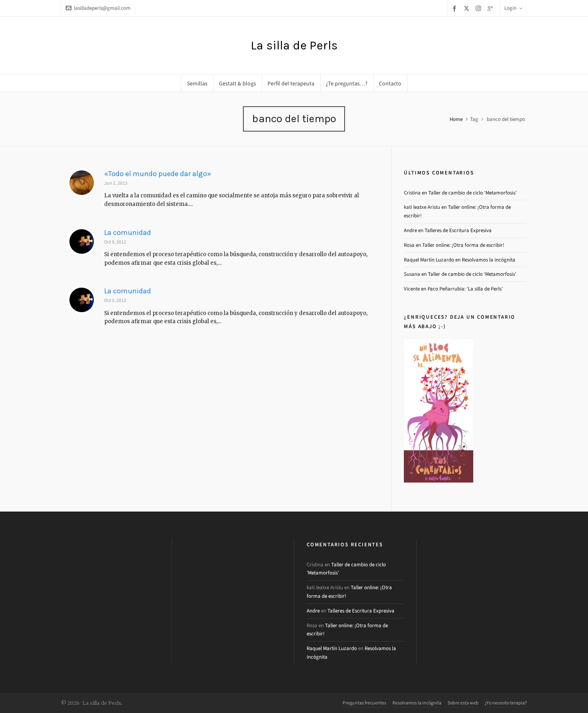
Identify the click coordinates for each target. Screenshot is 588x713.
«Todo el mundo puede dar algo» (158, 174)
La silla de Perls (294, 45)
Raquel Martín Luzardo (429, 260)
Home (456, 119)
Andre (410, 230)
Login (513, 8)
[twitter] (468, 8)
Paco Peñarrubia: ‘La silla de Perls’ (465, 289)
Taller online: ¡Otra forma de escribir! (463, 245)
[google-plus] (492, 8)
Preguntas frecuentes (364, 703)
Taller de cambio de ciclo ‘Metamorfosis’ (472, 193)
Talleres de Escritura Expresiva (458, 230)
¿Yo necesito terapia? (506, 703)
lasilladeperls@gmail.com (98, 8)
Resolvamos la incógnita (489, 260)
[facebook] (456, 8)
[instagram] (480, 8)
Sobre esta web (463, 703)
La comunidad (128, 232)
